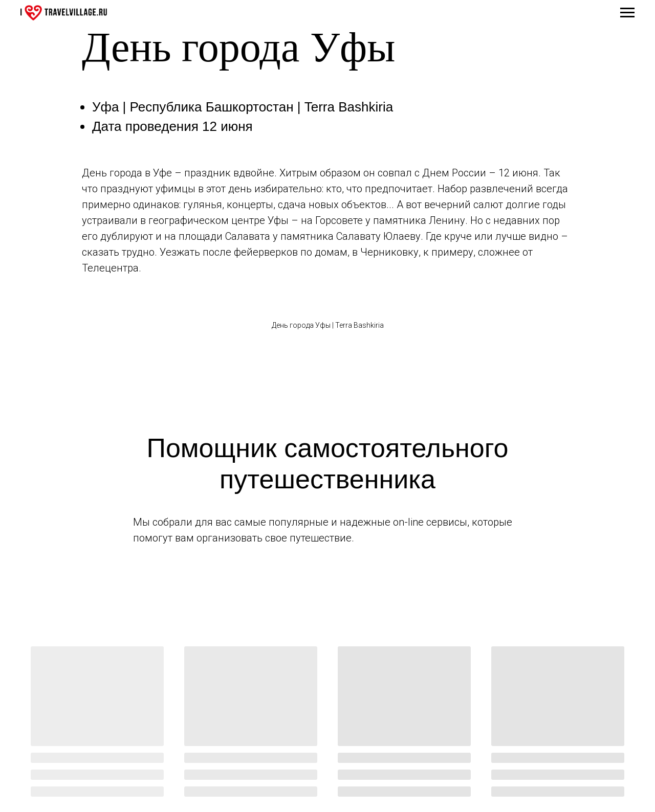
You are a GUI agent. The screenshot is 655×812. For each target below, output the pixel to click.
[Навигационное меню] (627, 13)
